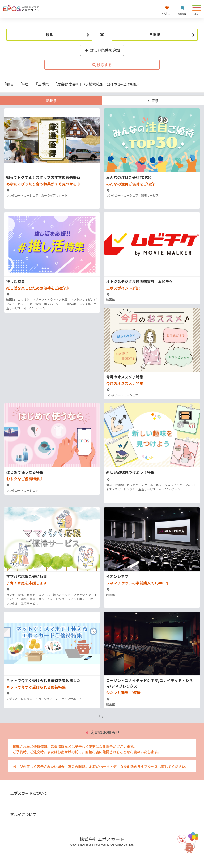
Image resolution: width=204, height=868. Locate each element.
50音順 (153, 101)
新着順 (51, 101)
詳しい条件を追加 (102, 50)
